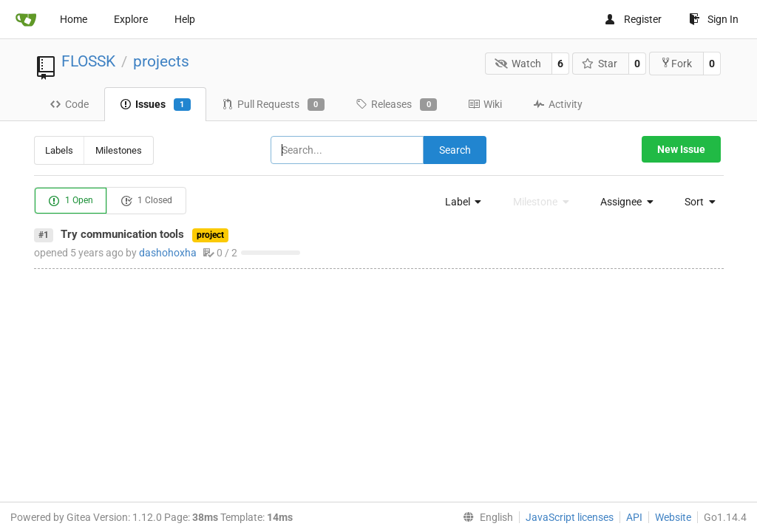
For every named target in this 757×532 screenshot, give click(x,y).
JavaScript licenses (570, 517)
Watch (518, 64)
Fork (676, 63)
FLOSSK (88, 61)
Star (600, 64)
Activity (558, 104)
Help (185, 19)
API (634, 517)
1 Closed (146, 201)
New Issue (681, 149)
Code (69, 104)
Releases (396, 105)
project (210, 235)
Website (673, 517)
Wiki (485, 104)
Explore (131, 19)
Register (633, 19)
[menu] (459, 202)
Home (74, 19)
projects (161, 61)
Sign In (714, 19)
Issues (155, 105)
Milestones (119, 150)
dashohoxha (168, 253)
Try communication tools (122, 234)
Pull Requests (273, 105)
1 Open (71, 201)
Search (455, 150)
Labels (59, 150)
